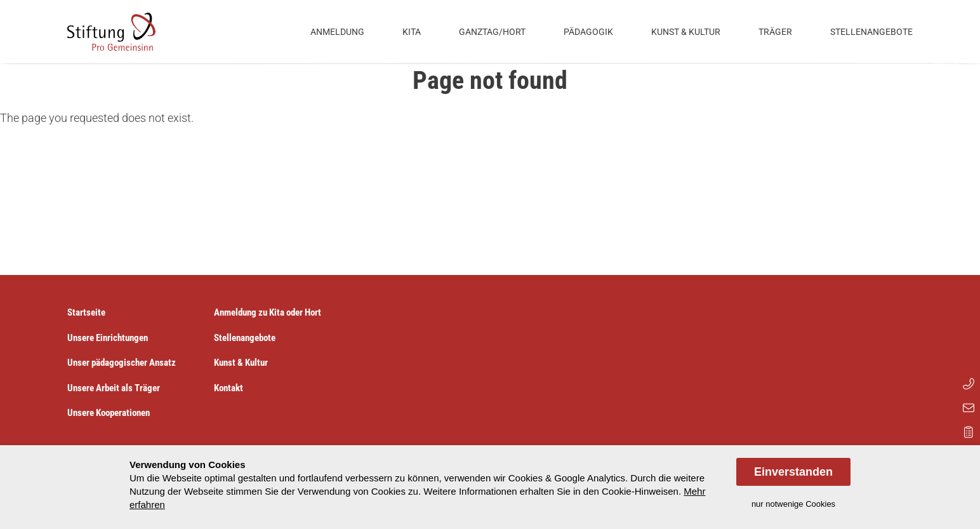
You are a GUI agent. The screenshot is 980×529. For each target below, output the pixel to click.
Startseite (86, 312)
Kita (412, 32)
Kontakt (228, 388)
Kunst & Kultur (686, 32)
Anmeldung (337, 32)
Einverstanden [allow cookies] (793, 472)
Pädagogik (588, 32)
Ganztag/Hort (492, 32)
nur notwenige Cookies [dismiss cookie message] (793, 504)
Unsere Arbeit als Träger (114, 388)
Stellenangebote (871, 32)
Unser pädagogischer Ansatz (122, 363)
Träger (775, 32)
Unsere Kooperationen (109, 413)
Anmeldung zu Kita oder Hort (268, 312)
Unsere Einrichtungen (108, 338)
